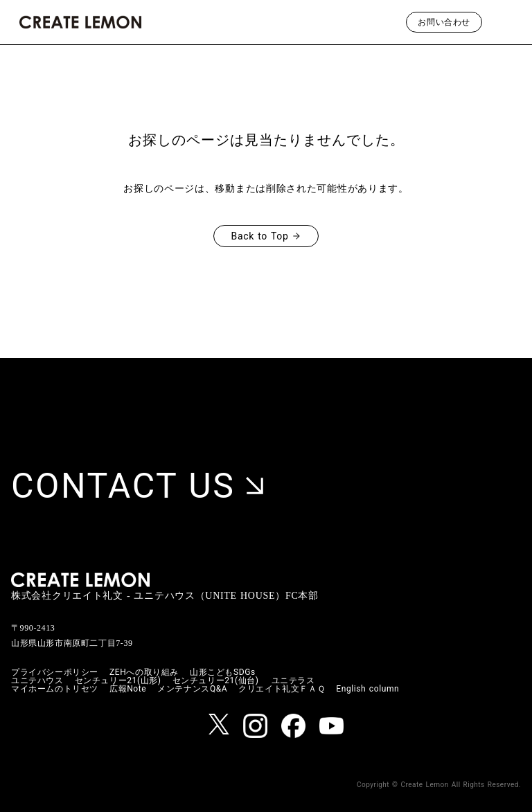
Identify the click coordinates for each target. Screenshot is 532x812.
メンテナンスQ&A (192, 689)
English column (367, 689)
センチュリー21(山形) (118, 680)
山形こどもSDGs (223, 672)
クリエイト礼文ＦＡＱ (282, 689)
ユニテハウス (37, 680)
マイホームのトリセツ (55, 689)
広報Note (128, 689)
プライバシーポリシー (55, 672)
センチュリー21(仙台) (216, 680)
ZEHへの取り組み (144, 672)
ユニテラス (293, 680)
